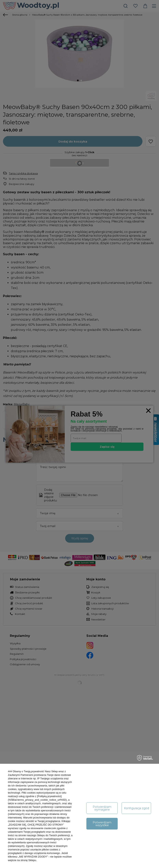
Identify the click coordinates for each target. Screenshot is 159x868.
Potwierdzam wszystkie (102, 824)
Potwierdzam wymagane (102, 808)
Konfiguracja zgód (136, 808)
